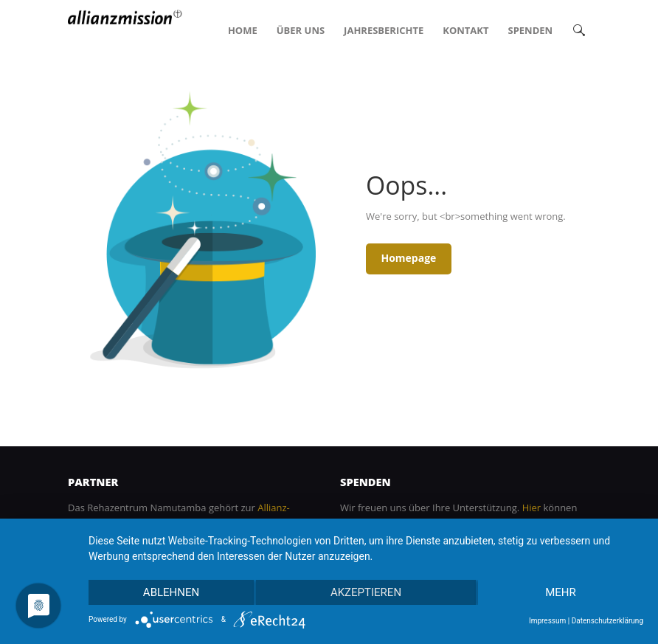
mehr (561, 592)
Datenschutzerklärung (607, 621)
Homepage (408, 258)
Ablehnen (171, 592)
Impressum (547, 621)
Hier (531, 508)
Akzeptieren (366, 592)
